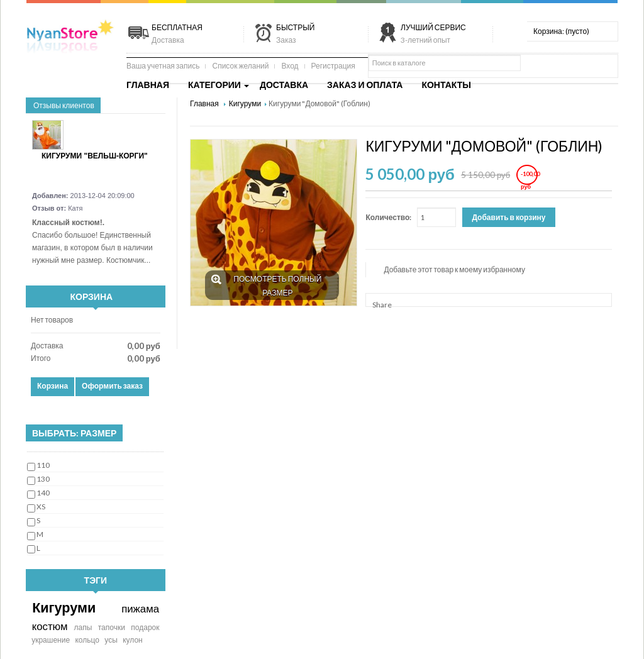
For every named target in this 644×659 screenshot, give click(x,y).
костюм (50, 626)
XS (41, 507)
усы (111, 640)
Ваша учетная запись (163, 66)
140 (43, 493)
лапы (83, 627)
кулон (133, 640)
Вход (290, 66)
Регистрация (333, 66)
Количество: (388, 217)
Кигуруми (64, 607)
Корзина (92, 296)
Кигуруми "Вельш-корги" (95, 156)
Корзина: (561, 31)
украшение (51, 640)
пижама (140, 608)
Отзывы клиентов (64, 105)
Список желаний (240, 66)
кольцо (87, 640)
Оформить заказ (112, 386)
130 (43, 479)
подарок (145, 627)
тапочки (112, 627)
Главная (205, 103)
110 (43, 465)
